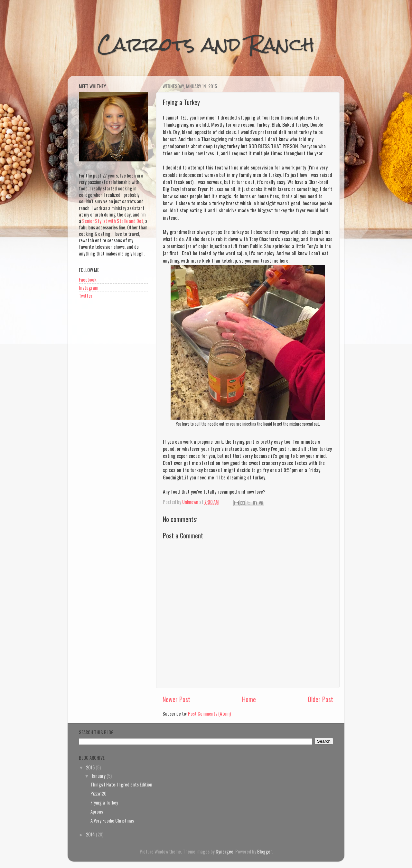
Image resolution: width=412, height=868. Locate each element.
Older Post (320, 699)
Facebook (88, 280)
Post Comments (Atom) (209, 714)
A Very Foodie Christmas (112, 820)
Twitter (86, 296)
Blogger (264, 851)
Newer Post (176, 699)
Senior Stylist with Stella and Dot (113, 221)
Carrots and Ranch (206, 44)
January (99, 776)
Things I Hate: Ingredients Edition (121, 784)
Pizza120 (98, 793)
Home (249, 699)
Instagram (89, 288)
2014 (91, 834)
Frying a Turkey (104, 802)
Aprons (97, 811)
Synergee (225, 851)
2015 (91, 767)
